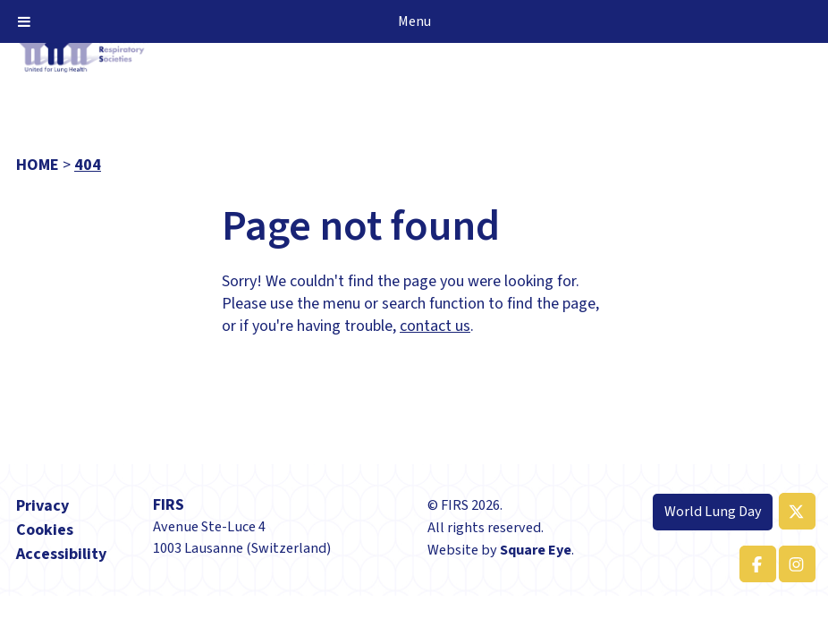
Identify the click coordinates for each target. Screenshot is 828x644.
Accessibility (61, 554)
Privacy (42, 506)
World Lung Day (713, 511)
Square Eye (536, 550)
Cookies (45, 530)
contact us (435, 326)
